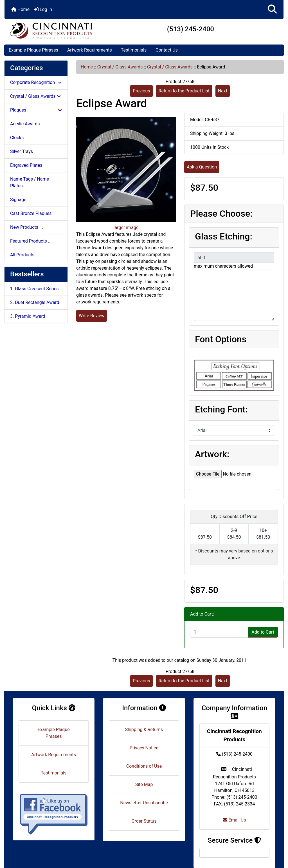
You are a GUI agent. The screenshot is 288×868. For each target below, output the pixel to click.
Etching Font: (221, 409)
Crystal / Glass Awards (120, 67)
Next (223, 91)
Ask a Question (202, 167)
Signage (18, 200)
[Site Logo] (51, 30)
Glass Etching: (224, 236)
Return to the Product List (184, 91)
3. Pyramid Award (28, 316)
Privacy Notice (144, 748)
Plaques (36, 110)
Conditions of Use (144, 766)
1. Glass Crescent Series (34, 289)
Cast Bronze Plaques (31, 213)
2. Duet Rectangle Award (35, 302)
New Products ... (27, 227)
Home (20, 9)
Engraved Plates (26, 165)
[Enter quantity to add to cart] (219, 632)
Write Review (92, 316)
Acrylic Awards (25, 124)
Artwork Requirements (90, 50)
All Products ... (25, 255)
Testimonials (134, 50)
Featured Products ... (31, 241)
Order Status (144, 821)
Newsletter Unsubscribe (144, 803)
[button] (272, 9)
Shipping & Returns (144, 730)
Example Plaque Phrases (33, 50)
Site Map (144, 784)
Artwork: (212, 454)
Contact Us (167, 50)
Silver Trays (22, 151)
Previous (141, 91)
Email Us (234, 820)
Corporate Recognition (36, 82)
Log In (43, 9)
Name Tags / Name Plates (30, 182)
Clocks (17, 138)
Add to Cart (263, 632)
